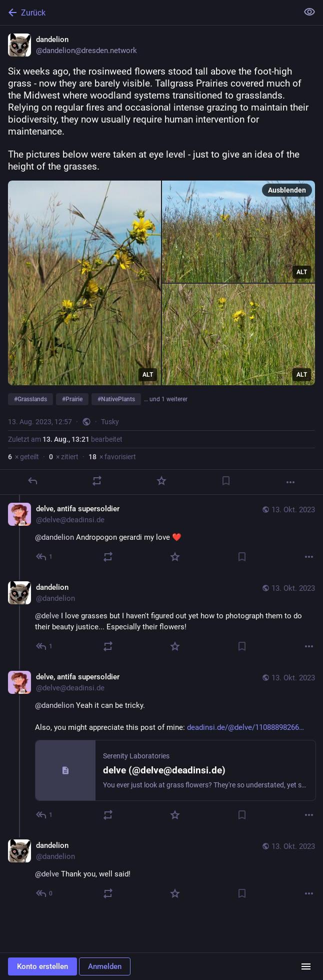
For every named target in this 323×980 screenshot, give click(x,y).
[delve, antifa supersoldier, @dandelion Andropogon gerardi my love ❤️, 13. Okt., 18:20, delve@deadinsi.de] (161, 534)
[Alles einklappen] (309, 12)
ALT (148, 375)
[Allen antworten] (45, 557)
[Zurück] (148, 13)
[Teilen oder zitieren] (97, 481)
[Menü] (306, 966)
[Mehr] (290, 482)
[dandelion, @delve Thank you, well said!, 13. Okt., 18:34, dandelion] (161, 871)
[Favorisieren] (161, 481)
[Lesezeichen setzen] (226, 481)
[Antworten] (32, 481)
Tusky (110, 422)
